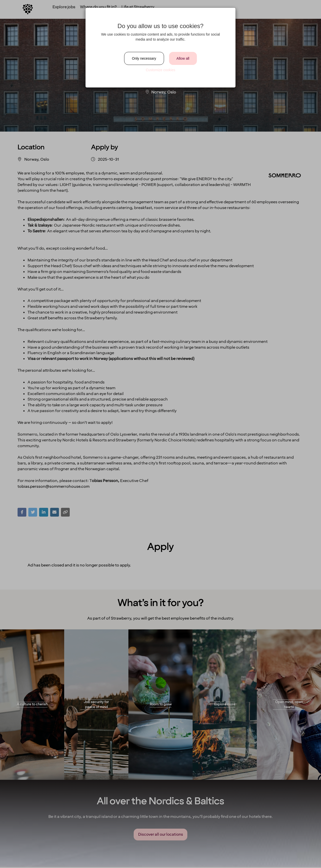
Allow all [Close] (183, 58)
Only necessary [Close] (144, 58)
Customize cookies (160, 70)
